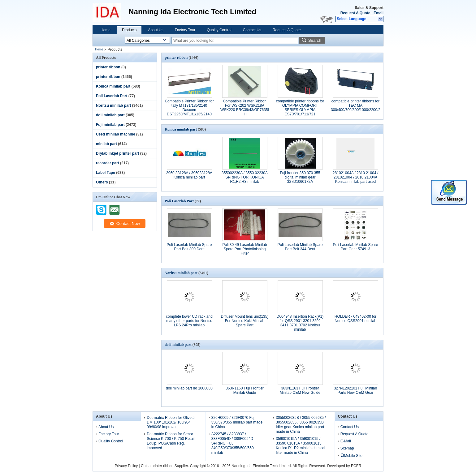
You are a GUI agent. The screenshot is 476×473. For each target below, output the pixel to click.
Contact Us (252, 30)
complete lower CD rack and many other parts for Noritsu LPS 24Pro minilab (189, 321)
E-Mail (346, 441)
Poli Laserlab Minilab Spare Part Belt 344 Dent (300, 247)
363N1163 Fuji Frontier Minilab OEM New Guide (300, 390)
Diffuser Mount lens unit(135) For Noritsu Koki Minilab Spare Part (245, 321)
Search (315, 40)
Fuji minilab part (110, 125)
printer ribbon (108, 67)
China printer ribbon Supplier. (165, 466)
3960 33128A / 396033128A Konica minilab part (189, 175)
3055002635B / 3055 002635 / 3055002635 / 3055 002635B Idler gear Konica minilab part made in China (301, 425)
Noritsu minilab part (113, 105)
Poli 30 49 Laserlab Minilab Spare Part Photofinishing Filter (244, 249)
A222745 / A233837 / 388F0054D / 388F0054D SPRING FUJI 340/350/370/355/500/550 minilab (233, 443)
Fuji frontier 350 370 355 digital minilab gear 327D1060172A (300, 177)
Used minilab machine (116, 134)
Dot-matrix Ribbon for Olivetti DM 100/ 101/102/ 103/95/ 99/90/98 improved (171, 422)
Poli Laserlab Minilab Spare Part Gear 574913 (355, 247)
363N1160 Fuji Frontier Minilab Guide (245, 390)
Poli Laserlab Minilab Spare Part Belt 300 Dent (189, 247)
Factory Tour (185, 30)
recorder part (108, 163)
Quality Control (219, 30)
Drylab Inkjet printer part (117, 153)
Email (379, 13)
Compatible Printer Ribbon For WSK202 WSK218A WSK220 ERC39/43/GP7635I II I (245, 108)
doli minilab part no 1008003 (189, 388)
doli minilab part (110, 115)
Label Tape (106, 173)
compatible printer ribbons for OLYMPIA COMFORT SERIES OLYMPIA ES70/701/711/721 (300, 108)
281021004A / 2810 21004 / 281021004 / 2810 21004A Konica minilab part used (355, 177)
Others (102, 182)
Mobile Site (351, 456)
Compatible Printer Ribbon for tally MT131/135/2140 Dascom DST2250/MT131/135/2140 (189, 108)
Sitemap (347, 448)
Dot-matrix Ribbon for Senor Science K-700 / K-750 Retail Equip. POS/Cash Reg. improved (171, 441)
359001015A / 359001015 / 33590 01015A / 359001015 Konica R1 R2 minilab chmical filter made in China (300, 446)
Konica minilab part (113, 86)
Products (129, 30)
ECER (356, 466)
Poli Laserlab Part (112, 96)
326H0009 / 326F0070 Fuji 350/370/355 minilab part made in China (237, 422)
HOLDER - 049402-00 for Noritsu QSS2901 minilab (355, 319)
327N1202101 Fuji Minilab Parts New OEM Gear (355, 390)
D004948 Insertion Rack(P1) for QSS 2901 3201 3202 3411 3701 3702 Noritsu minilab (300, 323)
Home (106, 30)
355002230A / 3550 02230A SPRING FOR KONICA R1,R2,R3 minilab (245, 177)
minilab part (106, 144)
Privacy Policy (126, 466)
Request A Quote (355, 13)
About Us (156, 30)
